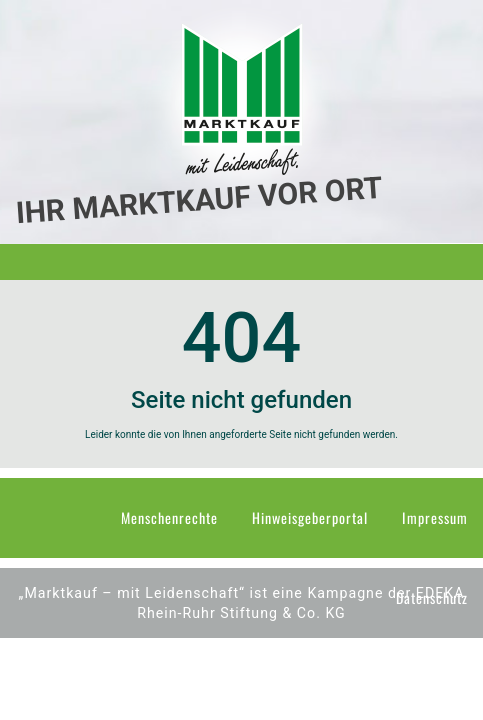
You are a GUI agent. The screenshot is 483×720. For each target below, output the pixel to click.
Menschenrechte (169, 517)
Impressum (435, 517)
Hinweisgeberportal (310, 517)
